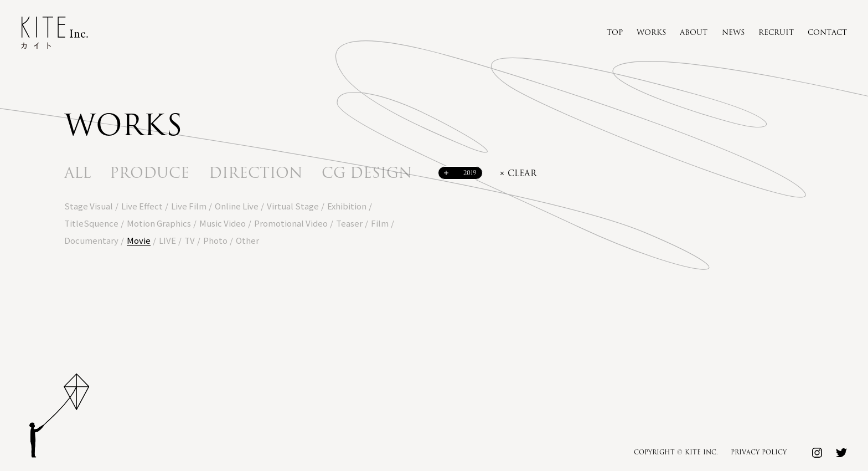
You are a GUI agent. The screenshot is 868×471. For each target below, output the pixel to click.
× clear (518, 174)
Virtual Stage (293, 206)
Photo (215, 240)
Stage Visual (89, 206)
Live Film (189, 206)
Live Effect (142, 206)
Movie (139, 240)
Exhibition (347, 206)
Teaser (349, 223)
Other (247, 240)
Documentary (91, 240)
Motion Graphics (159, 223)
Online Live (237, 206)
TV (190, 240)
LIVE (167, 240)
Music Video (223, 223)
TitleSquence (91, 223)
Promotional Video (291, 223)
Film (380, 223)
